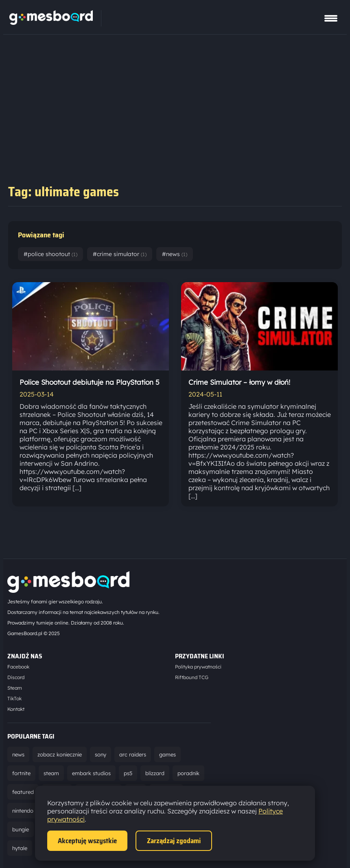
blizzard (155, 773)
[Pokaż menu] (331, 18)
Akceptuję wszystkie (87, 841)
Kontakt (16, 709)
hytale (20, 848)
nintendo (23, 811)
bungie (21, 829)
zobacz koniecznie (60, 754)
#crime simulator (120, 254)
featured (23, 792)
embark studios (91, 773)
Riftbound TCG (192, 677)
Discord (16, 677)
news (18, 754)
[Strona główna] (51, 22)
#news (175, 254)
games (167, 754)
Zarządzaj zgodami (174, 841)
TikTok (14, 698)
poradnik (188, 773)
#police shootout (50, 254)
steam (51, 773)
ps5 (128, 773)
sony (101, 754)
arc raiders (133, 754)
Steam (15, 688)
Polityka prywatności (198, 667)
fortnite (21, 773)
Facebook (18, 667)
